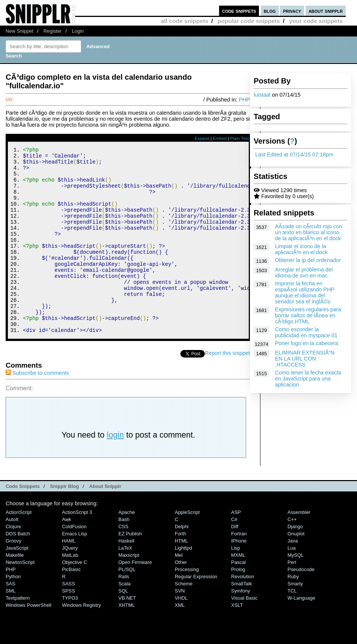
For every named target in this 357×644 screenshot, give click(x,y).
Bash (124, 554)
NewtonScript (20, 597)
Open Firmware (135, 597)
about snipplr (326, 11)
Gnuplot (296, 569)
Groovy (14, 576)
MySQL (296, 590)
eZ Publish (130, 569)
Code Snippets (23, 521)
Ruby (293, 611)
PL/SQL (127, 604)
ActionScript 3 (77, 547)
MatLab (70, 590)
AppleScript (187, 547)
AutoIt (12, 554)
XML (180, 640)
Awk (67, 554)
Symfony (241, 626)
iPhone (239, 576)
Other (181, 597)
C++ (292, 554)
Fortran (239, 569)
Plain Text (239, 138)
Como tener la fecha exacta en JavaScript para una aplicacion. (308, 379)
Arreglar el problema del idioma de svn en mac (304, 273)
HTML (181, 576)
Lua (292, 583)
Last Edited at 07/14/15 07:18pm (294, 155)
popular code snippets (249, 21)
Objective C (75, 597)
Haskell (126, 576)
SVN (180, 626)
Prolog (238, 604)
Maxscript (129, 590)
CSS (123, 561)
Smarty (295, 619)
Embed (220, 138)
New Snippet (19, 31)
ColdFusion (74, 561)
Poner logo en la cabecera (307, 343)
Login (78, 31)
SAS (11, 619)
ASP (236, 547)
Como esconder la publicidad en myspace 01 (306, 332)
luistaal (262, 95)
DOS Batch (18, 569)
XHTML (127, 640)
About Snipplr (105, 521)
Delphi (182, 561)
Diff (235, 561)
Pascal (238, 597)
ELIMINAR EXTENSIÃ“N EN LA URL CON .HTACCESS (305, 359)
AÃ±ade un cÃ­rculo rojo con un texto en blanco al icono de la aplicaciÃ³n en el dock (309, 232)
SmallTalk (241, 619)
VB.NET (127, 633)
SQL (123, 626)
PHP (244, 100)
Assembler (299, 547)
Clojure (13, 561)
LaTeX (125, 583)
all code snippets (185, 21)
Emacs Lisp (75, 569)
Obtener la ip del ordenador (308, 260)
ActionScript (19, 547)
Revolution (243, 611)
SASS (69, 619)
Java (293, 576)
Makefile (15, 590)
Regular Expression (196, 611)
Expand (202, 138)
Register (53, 31)
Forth (180, 569)
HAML (69, 576)
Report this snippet (227, 388)
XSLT (237, 640)
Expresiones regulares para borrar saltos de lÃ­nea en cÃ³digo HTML (308, 315)
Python (13, 611)
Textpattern (18, 633)
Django (295, 561)
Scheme (184, 619)
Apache (127, 547)
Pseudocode (301, 604)
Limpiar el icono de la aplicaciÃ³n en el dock (301, 249)
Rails (124, 611)
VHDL (181, 633)
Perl (292, 597)
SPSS (69, 626)
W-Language (301, 633)
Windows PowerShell (29, 640)
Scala (124, 619)
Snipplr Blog (64, 521)
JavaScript (17, 583)
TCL (292, 626)
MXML (238, 590)
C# (234, 554)
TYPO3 (70, 633)
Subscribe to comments (37, 408)
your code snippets (316, 21)
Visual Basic (244, 633)
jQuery (70, 583)
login (115, 470)
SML (11, 626)
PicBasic (71, 604)
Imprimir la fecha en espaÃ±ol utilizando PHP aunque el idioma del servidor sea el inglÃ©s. (305, 292)
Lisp (236, 583)
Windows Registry (82, 640)
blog (270, 11)
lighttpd (183, 583)
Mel (179, 590)
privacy (292, 11)
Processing (187, 604)
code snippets (239, 11)
